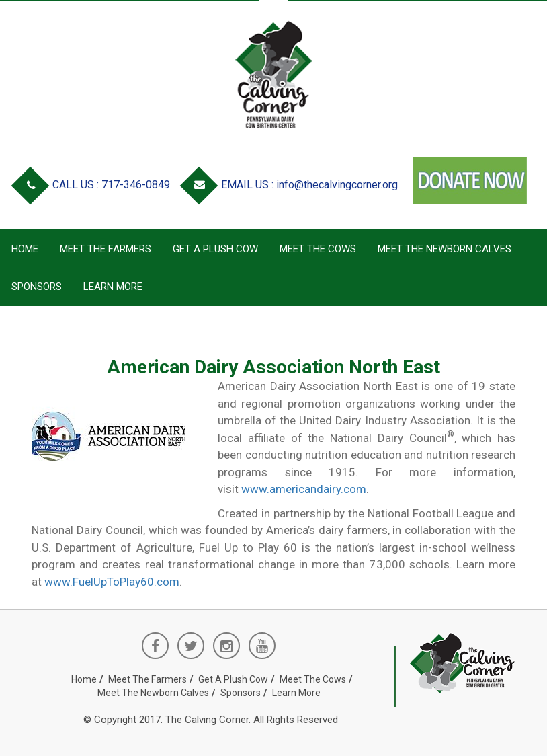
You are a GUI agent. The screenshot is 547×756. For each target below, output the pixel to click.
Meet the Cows (318, 249)
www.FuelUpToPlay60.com (112, 582)
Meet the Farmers (106, 249)
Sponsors (37, 287)
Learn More (113, 287)
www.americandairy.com (304, 489)
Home (25, 249)
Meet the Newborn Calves (445, 249)
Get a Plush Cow (215, 249)
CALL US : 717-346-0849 (93, 185)
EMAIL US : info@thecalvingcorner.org (292, 185)
